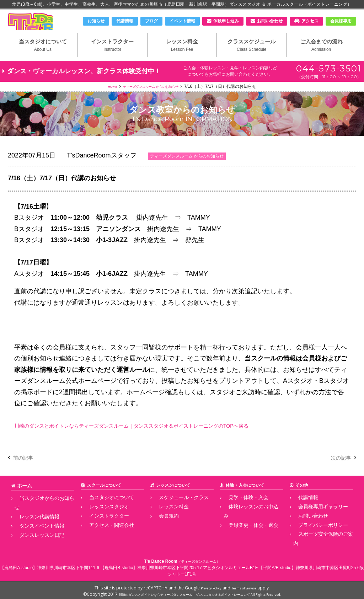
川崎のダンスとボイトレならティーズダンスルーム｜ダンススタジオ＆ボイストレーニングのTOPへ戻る (165, 439)
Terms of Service (247, 586)
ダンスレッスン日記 (34, 534)
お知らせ (96, 21)
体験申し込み (226, 21)
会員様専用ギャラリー (315, 518)
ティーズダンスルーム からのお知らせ (152, 100)
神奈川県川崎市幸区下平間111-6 (68, 566)
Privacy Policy (207, 586)
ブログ (151, 21)
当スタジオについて (43, 57)
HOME (103, 100)
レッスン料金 (182, 57)
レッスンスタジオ (101, 518)
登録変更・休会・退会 (245, 526)
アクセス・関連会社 (103, 534)
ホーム (23, 499)
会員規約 (162, 526)
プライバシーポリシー (315, 534)
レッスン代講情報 (32, 518)
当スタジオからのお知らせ (40, 510)
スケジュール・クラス (175, 510)
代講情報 (125, 21)
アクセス (310, 21)
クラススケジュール (251, 57)
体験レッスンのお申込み (247, 518)
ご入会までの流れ (321, 57)
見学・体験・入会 (241, 510)
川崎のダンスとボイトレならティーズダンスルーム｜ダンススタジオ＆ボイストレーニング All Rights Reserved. (200, 592)
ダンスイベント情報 (34, 526)
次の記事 (338, 471)
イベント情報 (182, 21)
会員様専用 (341, 21)
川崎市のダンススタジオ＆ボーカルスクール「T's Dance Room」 (45, 27)
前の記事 (26, 471)
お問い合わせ (270, 21)
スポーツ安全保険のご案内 (319, 542)
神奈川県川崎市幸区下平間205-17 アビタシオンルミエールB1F (197, 566)
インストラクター (113, 57)
